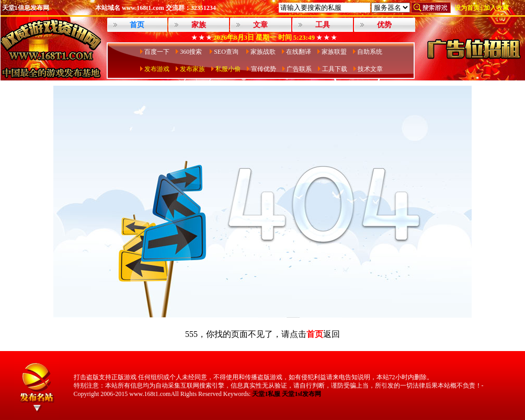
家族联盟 (334, 52)
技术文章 (370, 69)
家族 (199, 25)
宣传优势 (264, 69)
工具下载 (335, 69)
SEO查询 (227, 52)
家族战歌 (263, 52)
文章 (260, 25)
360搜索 (192, 52)
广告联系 (299, 69)
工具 (323, 25)
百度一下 (157, 52)
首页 (315, 334)
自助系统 (370, 52)
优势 (384, 25)
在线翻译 (299, 52)
